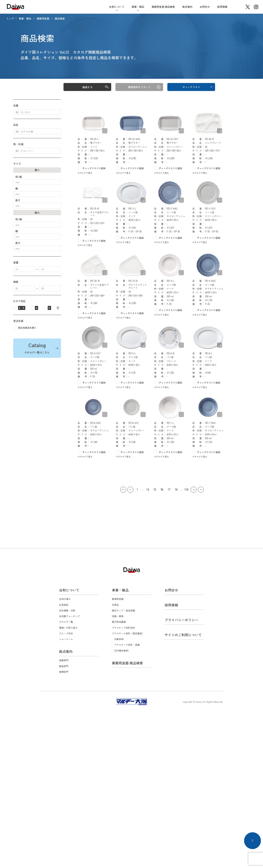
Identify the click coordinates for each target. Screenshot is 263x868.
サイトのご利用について (183, 635)
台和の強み (65, 599)
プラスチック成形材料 (123, 628)
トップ (10, 18)
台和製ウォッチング (69, 616)
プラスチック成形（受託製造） (128, 633)
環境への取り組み (68, 628)
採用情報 (222, 7)
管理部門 (64, 672)
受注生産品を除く (27, 328)
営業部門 (64, 660)
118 (186, 489)
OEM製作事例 (121, 651)
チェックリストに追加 (94, 168)
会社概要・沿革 (67, 610)
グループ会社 (66, 633)
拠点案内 (187, 7)
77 (169, 489)
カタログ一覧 (66, 622)
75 (155, 489)
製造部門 (64, 666)
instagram (256, 7)
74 (148, 489)
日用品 (115, 605)
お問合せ (205, 7)
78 (176, 489)
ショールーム (66, 639)
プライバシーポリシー (181, 620)
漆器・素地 (118, 616)
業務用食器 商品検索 (163, 7)
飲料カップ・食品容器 (123, 610)
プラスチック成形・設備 (127, 645)
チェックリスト (191, 87)
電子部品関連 (119, 622)
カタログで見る (85, 173)
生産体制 (119, 639)
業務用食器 (43, 18)
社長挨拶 (64, 605)
